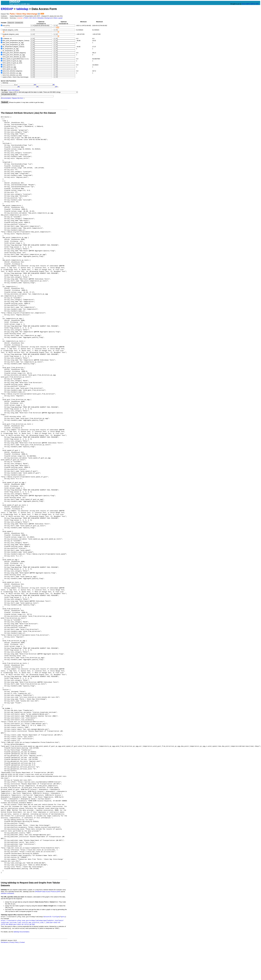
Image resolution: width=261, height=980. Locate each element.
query (63, 917)
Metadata (41, 18)
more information (14, 90)
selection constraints (7, 893)
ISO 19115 (33, 18)
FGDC (26, 18)
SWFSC (253, 4)
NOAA (244, 4)
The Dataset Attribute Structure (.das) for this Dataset (28, 113)
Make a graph (58, 18)
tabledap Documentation (21, 932)
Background (49, 18)
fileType (56, 917)
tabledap (22, 9)
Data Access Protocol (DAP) (51, 892)
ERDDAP (7, 9)
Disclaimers (5, 942)
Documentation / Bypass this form (12, 98)
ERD (257, 4)
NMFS (248, 4)
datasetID (47, 917)
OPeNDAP (38, 892)
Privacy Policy (14, 942)
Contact (22, 942)
